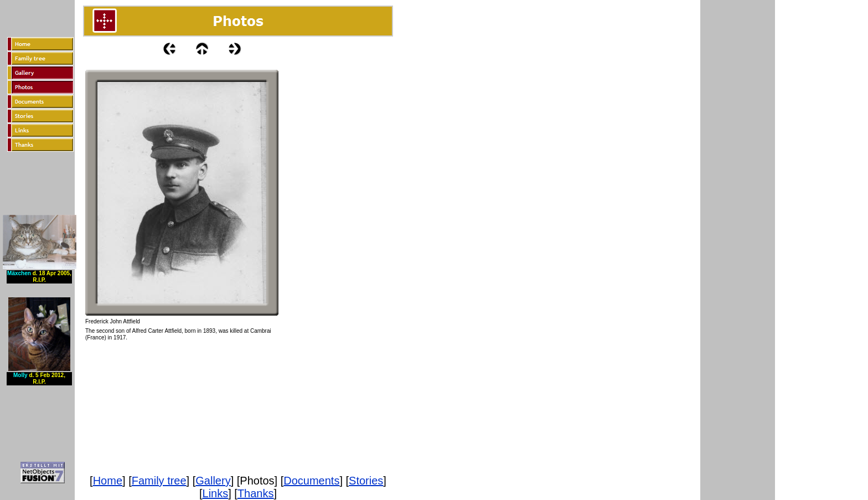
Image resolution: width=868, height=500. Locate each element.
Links (216, 493)
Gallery (213, 481)
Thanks (256, 493)
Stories (366, 481)
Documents (311, 481)
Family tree (159, 481)
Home (108, 481)
